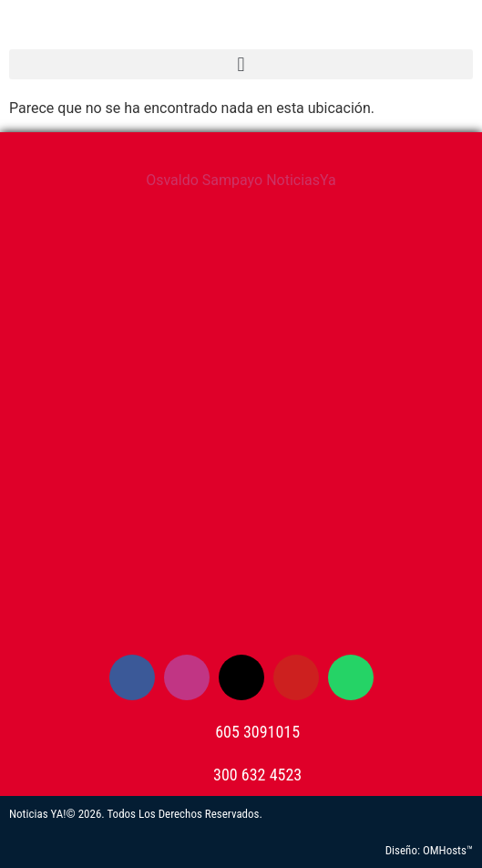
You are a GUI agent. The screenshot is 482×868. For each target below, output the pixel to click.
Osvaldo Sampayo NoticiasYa (241, 180)
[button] (241, 64)
